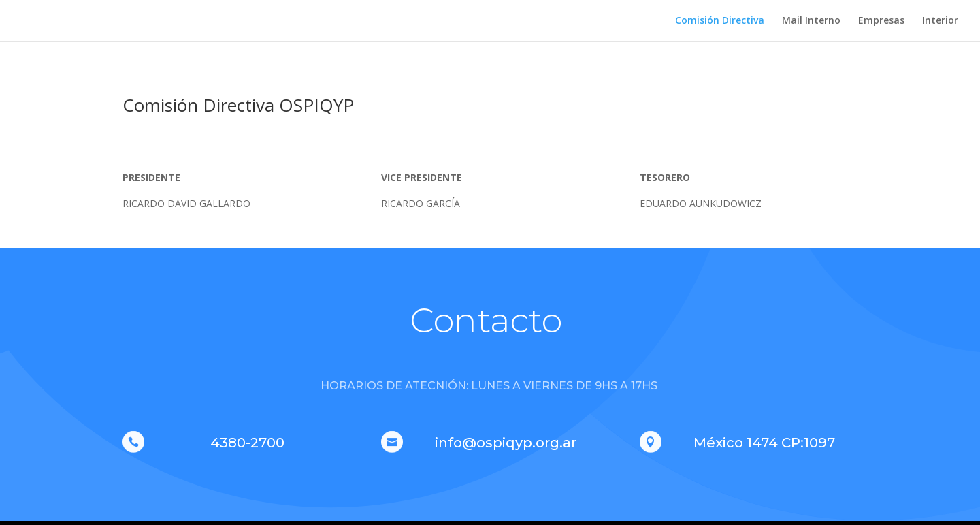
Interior (940, 21)
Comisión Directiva (720, 21)
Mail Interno (811, 21)
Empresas (881, 21)
